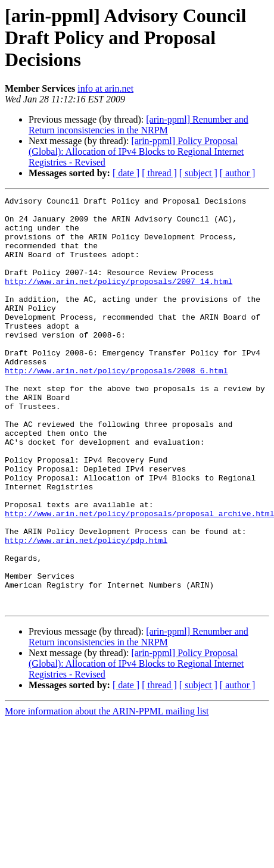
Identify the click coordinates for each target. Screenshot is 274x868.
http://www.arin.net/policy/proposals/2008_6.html (116, 406)
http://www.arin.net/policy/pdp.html (86, 610)
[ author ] (238, 173)
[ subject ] (198, 173)
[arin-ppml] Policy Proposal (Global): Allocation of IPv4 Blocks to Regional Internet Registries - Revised (136, 152)
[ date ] (126, 173)
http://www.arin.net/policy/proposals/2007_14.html (119, 299)
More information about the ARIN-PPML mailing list (107, 793)
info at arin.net (105, 88)
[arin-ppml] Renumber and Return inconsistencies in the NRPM (138, 125)
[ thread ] (159, 173)
